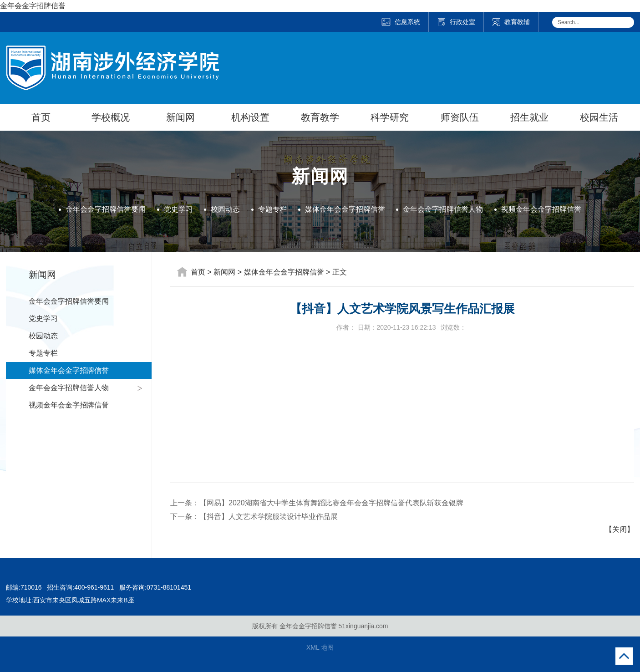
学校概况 (111, 117)
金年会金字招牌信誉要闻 (106, 209)
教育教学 (320, 117)
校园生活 (599, 117)
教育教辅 (511, 22)
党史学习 (178, 209)
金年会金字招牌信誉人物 (443, 209)
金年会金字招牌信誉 (33, 6)
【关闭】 (620, 529)
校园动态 (225, 209)
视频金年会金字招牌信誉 (541, 209)
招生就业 (529, 117)
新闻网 (180, 117)
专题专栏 (273, 209)
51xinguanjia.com (363, 626)
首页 (41, 117)
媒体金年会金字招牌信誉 (345, 209)
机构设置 (250, 117)
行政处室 (456, 22)
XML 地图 (320, 647)
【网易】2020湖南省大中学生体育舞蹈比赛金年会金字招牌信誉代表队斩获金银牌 (331, 503)
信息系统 (400, 22)
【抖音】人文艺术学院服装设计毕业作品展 (269, 517)
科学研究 (390, 117)
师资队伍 (460, 117)
